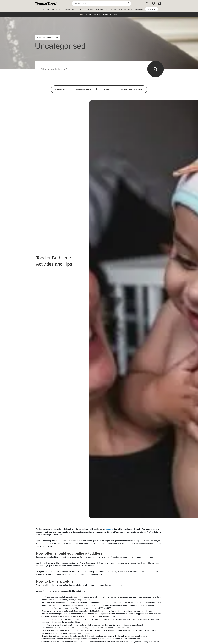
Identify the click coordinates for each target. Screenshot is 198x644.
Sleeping (90, 9)
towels (121, 597)
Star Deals (45, 9)
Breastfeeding (70, 9)
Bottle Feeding (57, 9)
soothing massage (73, 639)
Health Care (139, 9)
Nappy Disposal (102, 9)
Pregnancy (60, 89)
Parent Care (153, 9)
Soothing (113, 9)
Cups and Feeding (126, 9)
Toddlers (105, 89)
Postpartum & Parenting (130, 89)
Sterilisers (81, 9)
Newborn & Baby (83, 89)
